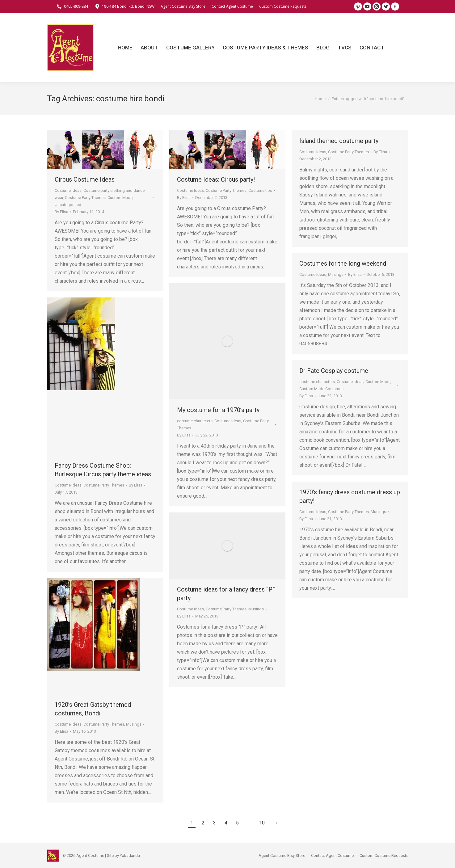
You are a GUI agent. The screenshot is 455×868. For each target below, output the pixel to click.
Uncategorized (68, 205)
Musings (336, 274)
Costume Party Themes (85, 198)
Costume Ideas (68, 190)
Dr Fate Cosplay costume (334, 371)
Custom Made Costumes (321, 389)
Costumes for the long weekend (343, 263)
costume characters (195, 421)
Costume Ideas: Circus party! (216, 179)
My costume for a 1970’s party (218, 410)
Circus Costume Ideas (85, 179)
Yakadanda (130, 855)
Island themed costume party (339, 141)
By (61, 212)
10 (262, 823)
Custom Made (120, 198)
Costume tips (260, 190)
